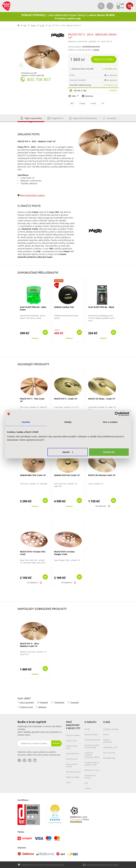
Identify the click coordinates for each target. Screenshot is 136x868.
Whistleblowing (109, 758)
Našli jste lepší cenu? (72, 747)
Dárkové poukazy (91, 734)
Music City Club (109, 752)
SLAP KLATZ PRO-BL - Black (101, 307)
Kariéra (106, 734)
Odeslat (57, 743)
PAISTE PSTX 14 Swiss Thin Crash (33, 553)
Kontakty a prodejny (111, 729)
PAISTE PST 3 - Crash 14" (66, 398)
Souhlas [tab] (26, 422)
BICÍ (25, 25)
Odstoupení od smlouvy (90, 776)
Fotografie (44, 702)
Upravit (68, 452)
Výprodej (59, 280)
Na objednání (101, 506)
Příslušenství (59, 702)
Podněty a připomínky (108, 741)
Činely (33, 25)
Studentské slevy (72, 753)
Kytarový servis (72, 759)
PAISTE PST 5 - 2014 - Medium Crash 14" (30, 645)
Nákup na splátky (73, 777)
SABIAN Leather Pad (64, 307)
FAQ (86, 783)
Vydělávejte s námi (110, 747)
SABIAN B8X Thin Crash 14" (33, 475)
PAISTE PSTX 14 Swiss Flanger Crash (64, 553)
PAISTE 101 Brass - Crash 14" (102, 398)
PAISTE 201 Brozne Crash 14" (102, 475)
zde (59, 754)
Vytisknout (89, 96)
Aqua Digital (114, 865)
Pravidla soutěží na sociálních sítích (92, 763)
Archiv (68, 782)
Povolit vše (109, 452)
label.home (19, 25)
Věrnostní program (73, 771)
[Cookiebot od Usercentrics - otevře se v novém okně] (117, 414)
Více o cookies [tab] (110, 422)
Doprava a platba (73, 735)
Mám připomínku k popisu (32, 195)
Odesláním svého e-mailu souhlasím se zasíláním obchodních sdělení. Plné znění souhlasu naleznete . (39, 753)
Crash (42, 25)
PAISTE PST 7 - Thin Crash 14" (32, 400)
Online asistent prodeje (72, 765)
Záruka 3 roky (80, 90)
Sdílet (74, 96)
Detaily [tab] (68, 422)
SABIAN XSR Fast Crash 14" (67, 475)
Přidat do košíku (104, 59)
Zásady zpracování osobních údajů (92, 746)
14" (50, 25)
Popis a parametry (27, 702)
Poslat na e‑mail (26, 707)
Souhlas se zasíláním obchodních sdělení (92, 755)
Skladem (35, 338)
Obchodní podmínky (92, 739)
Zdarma (113, 90)
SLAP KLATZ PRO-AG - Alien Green (33, 308)
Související (75, 702)
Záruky (87, 729)
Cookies (88, 788)
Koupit (45, 332)
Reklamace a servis (92, 770)
